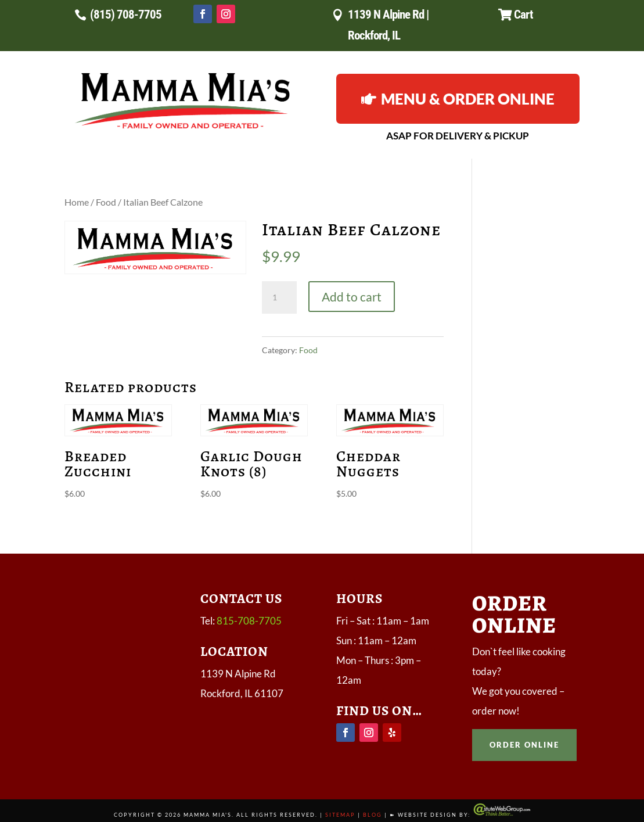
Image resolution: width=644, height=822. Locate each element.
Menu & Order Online (468, 99)
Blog (373, 815)
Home (77, 202)
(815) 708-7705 (126, 15)
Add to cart (352, 297)
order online (524, 745)
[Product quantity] (279, 297)
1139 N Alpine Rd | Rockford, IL (388, 25)
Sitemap (340, 815)
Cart (523, 15)
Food (106, 202)
